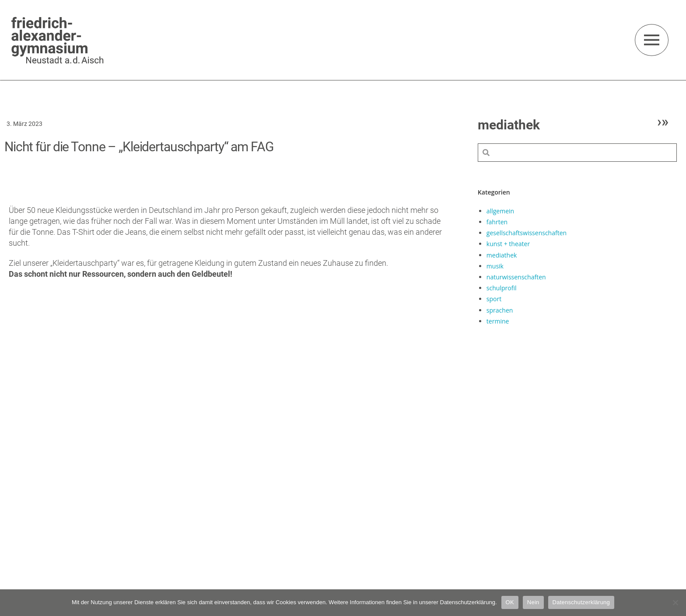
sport (494, 299)
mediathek (502, 255)
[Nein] (675, 602)
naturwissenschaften (516, 277)
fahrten (497, 222)
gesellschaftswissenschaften (527, 233)
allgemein (500, 211)
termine (498, 321)
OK (510, 602)
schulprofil (502, 288)
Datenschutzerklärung (581, 602)
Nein (533, 602)
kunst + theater (508, 244)
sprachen (500, 310)
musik (495, 266)
